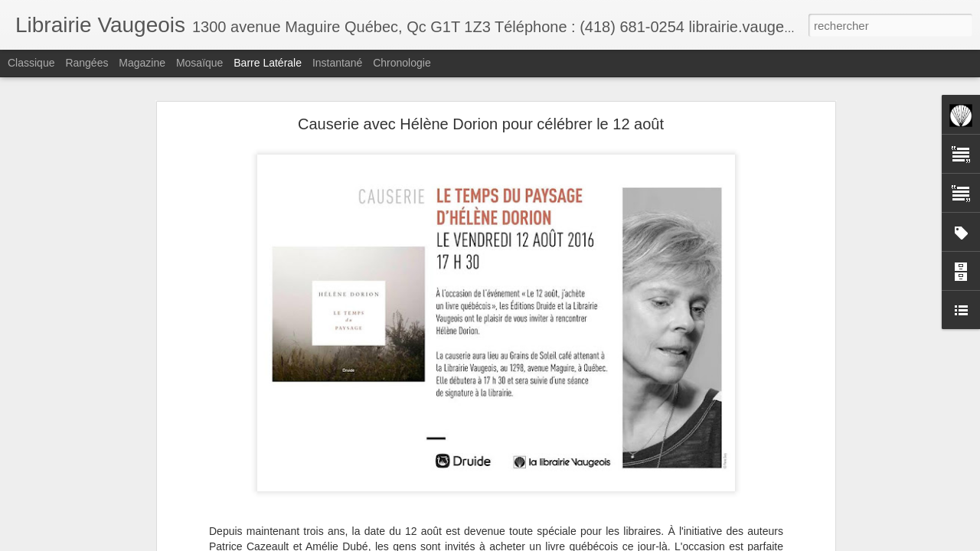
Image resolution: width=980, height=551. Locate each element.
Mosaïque (199, 63)
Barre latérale (268, 63)
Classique (31, 63)
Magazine (142, 63)
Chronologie (402, 63)
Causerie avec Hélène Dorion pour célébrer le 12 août (481, 124)
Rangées (87, 63)
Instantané (337, 63)
